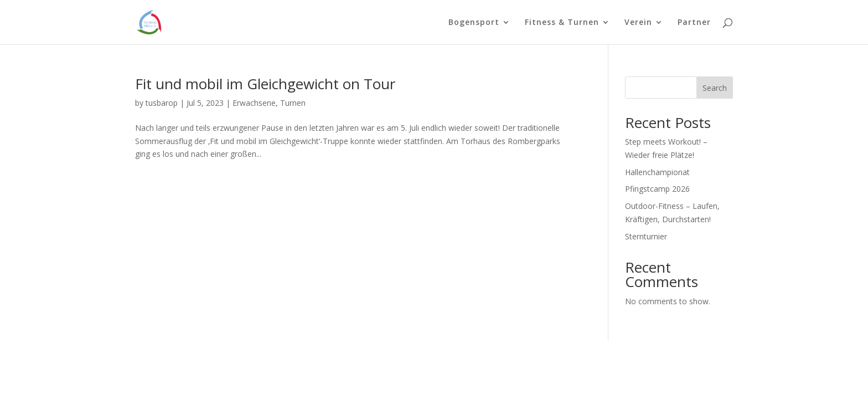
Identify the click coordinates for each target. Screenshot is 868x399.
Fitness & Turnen (562, 23)
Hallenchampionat (657, 172)
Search (715, 88)
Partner (694, 23)
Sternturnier (646, 236)
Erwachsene (254, 103)
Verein (638, 23)
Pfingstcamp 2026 (657, 189)
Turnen (293, 103)
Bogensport (474, 23)
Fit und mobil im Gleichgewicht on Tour (265, 84)
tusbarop (162, 103)
